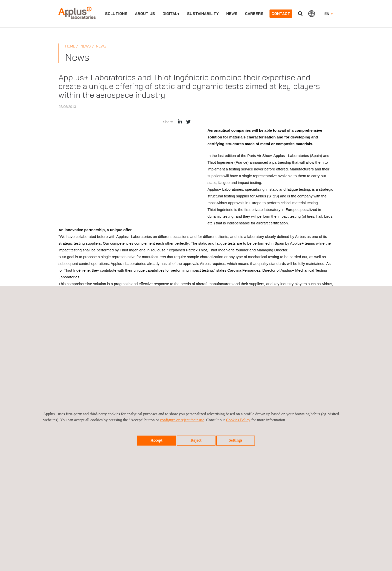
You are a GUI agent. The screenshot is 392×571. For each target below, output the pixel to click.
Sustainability (203, 14)
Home (70, 46)
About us (145, 14)
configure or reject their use (182, 420)
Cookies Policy (238, 420)
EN (329, 14)
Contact (281, 14)
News (232, 14)
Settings (235, 440)
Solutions (116, 14)
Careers (254, 14)
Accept (156, 440)
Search (300, 14)
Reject (196, 440)
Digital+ (171, 14)
